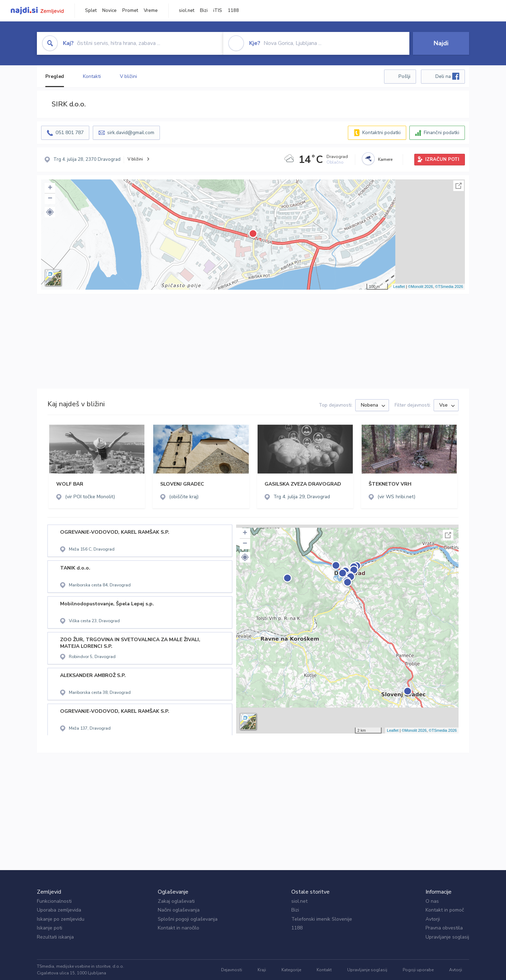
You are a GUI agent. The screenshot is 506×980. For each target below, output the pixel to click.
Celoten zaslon (459, 186)
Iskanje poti (50, 928)
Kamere (385, 159)
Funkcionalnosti (54, 901)
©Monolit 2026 (420, 287)
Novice (109, 11)
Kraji (262, 970)
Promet (130, 11)
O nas (432, 901)
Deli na (447, 76)
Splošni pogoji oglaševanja (188, 919)
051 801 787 (70, 133)
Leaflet (399, 287)
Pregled (55, 76)
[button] (50, 212)
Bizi (204, 11)
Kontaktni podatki (381, 133)
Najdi (441, 43)
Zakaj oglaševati (176, 901)
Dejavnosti (232, 970)
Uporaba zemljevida (59, 910)
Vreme (151, 11)
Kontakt (324, 970)
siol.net (187, 11)
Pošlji (404, 76)
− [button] (50, 199)
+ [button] (50, 188)
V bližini (128, 76)
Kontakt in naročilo (179, 928)
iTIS (218, 11)
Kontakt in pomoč (445, 910)
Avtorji (433, 919)
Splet (91, 11)
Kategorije (291, 970)
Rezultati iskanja (55, 937)
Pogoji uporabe (418, 970)
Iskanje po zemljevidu (61, 919)
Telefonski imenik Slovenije (322, 919)
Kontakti (92, 76)
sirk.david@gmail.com (131, 133)
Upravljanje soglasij (447, 937)
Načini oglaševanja (179, 910)
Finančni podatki (442, 133)
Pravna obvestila (444, 928)
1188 (233, 11)
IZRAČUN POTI (442, 159)
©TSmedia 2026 (449, 287)
